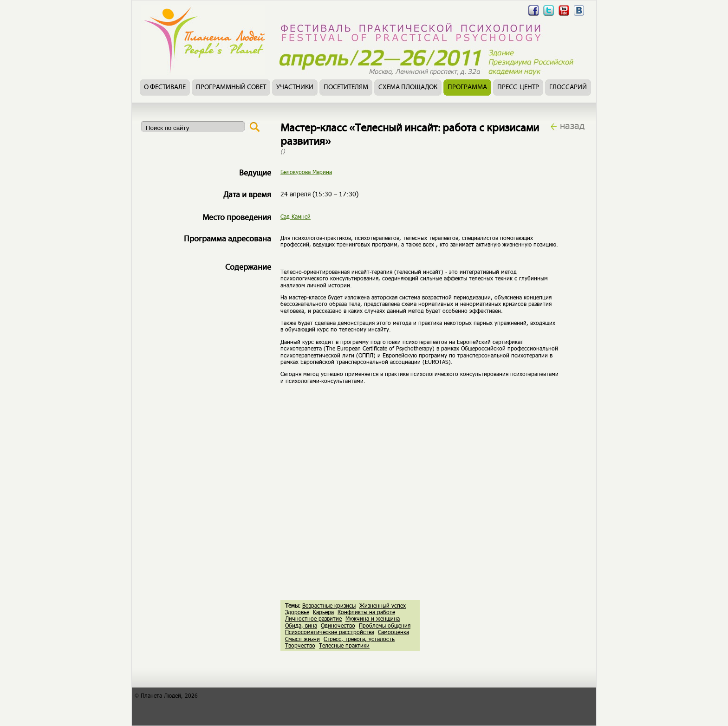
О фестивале (165, 88)
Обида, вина (301, 625)
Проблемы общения (385, 625)
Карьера (323, 612)
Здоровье (297, 612)
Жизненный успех (383, 605)
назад (572, 125)
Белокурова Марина (306, 172)
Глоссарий (568, 88)
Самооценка (393, 632)
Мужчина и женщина (373, 618)
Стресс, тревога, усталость (359, 639)
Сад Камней (296, 216)
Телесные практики (344, 645)
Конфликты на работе (366, 612)
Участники (295, 88)
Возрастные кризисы (329, 605)
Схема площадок (408, 88)
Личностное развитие (313, 618)
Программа (467, 88)
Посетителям (346, 88)
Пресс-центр (518, 88)
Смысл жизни (302, 639)
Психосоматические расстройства (330, 632)
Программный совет (231, 88)
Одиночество (338, 625)
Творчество (300, 645)
